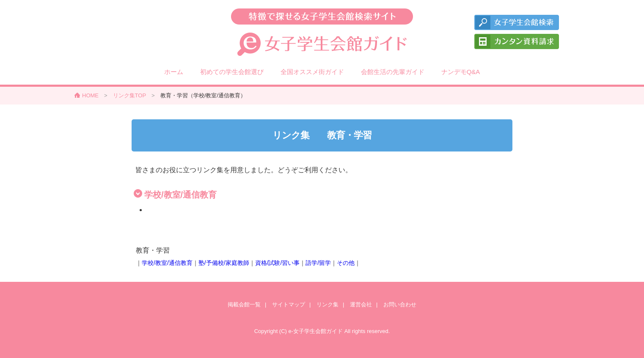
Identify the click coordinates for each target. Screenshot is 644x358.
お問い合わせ (400, 304)
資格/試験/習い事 (278, 263)
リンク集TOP (130, 95)
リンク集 (328, 304)
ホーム (174, 72)
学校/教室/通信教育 (167, 263)
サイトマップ (289, 304)
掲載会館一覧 (244, 304)
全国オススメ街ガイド (312, 72)
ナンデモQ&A (461, 72)
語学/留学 (318, 263)
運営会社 (361, 304)
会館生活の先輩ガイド (393, 72)
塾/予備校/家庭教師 (224, 263)
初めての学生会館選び (232, 72)
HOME (90, 95)
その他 (346, 263)
